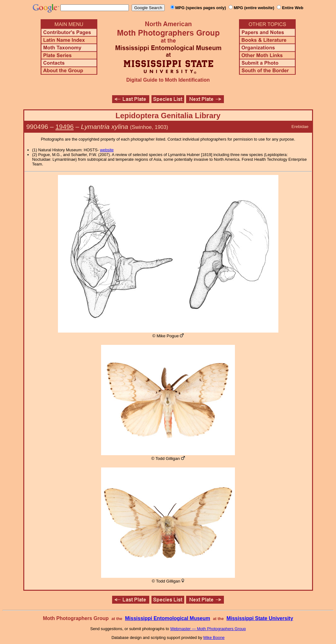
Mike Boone (214, 638)
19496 (65, 127)
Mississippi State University (260, 618)
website (107, 150)
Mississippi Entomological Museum (168, 618)
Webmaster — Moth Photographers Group (208, 629)
